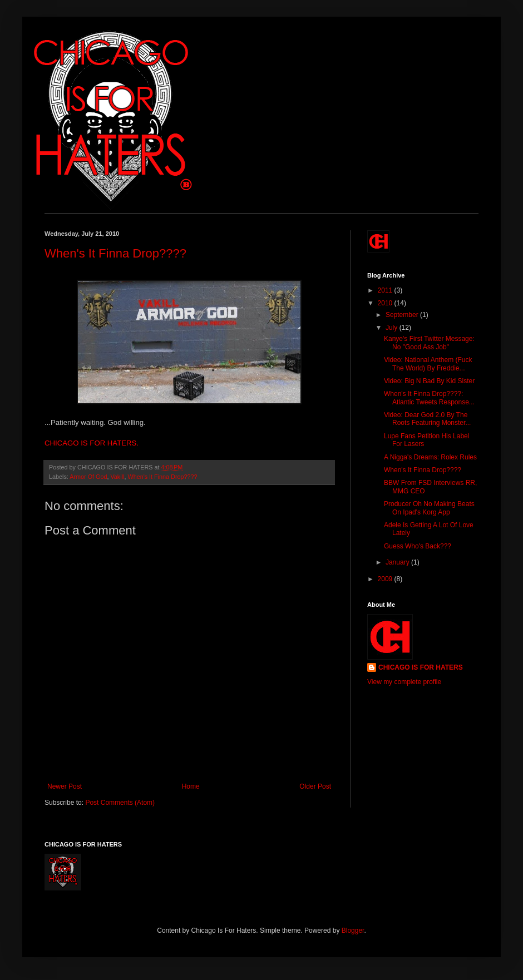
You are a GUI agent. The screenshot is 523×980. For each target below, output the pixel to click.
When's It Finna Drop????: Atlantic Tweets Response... (429, 398)
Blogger (353, 930)
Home (191, 786)
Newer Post (65, 786)
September (403, 315)
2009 (386, 579)
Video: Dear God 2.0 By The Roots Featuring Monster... (427, 419)
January (398, 562)
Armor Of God (88, 477)
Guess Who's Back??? (418, 546)
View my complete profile (404, 682)
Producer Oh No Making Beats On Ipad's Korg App (429, 508)
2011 (386, 290)
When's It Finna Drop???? (115, 253)
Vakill (117, 477)
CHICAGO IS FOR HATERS (421, 667)
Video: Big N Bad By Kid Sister (429, 381)
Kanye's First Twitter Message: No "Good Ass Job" (429, 343)
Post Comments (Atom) (120, 803)
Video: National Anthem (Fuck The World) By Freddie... (428, 364)
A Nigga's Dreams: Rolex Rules (430, 457)
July (393, 328)
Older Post (315, 786)
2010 (386, 303)
